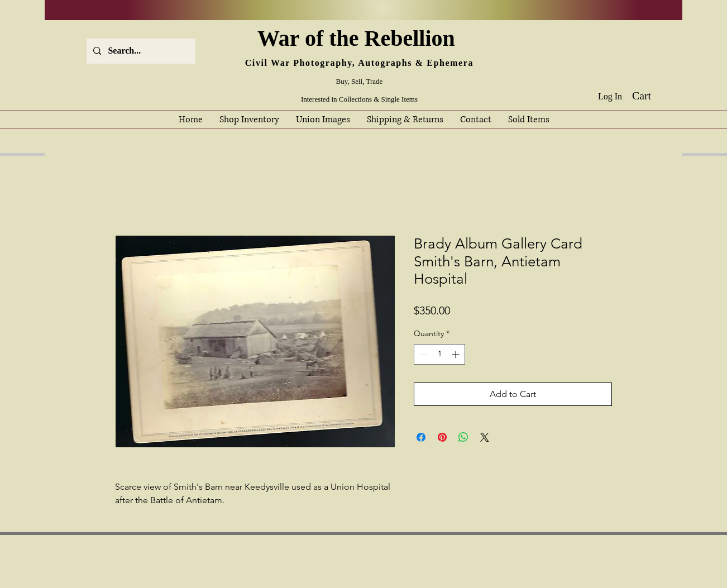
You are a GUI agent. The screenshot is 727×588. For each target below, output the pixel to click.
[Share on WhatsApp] (463, 437)
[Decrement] (422, 354)
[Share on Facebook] (421, 437)
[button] (650, 96)
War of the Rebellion (359, 38)
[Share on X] (485, 437)
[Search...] (140, 51)
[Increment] (456, 354)
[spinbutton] (439, 354)
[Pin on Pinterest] (442, 437)
